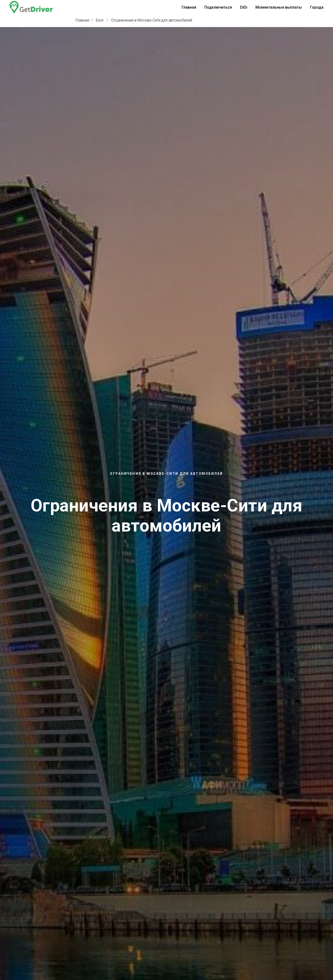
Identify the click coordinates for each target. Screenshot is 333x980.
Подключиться (218, 7)
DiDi (244, 7)
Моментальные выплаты (279, 7)
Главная (189, 7)
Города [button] (317, 7)
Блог (100, 20)
